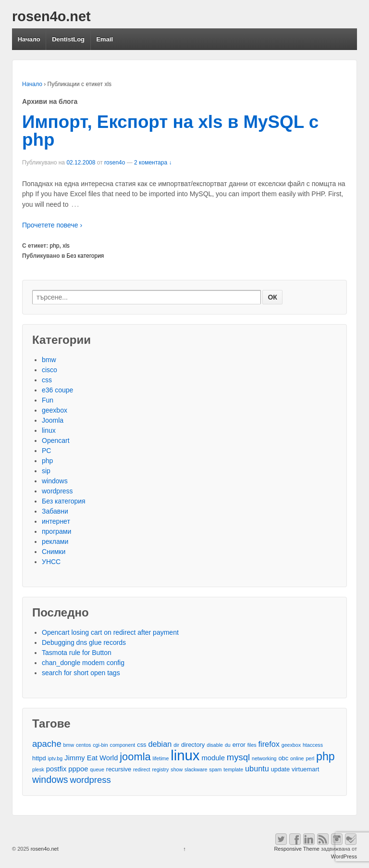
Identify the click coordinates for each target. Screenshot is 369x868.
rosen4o (115, 163)
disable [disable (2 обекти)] (215, 745)
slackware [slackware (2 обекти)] (196, 769)
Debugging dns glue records (84, 642)
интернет (56, 521)
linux (49, 430)
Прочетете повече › (52, 225)
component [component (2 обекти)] (123, 745)
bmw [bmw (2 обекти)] (69, 745)
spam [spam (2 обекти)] (215, 769)
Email (105, 39)
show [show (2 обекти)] (177, 769)
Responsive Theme (297, 849)
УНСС (51, 562)
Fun (48, 400)
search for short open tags (81, 673)
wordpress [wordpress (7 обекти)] (90, 780)
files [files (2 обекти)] (252, 745)
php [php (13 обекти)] (326, 757)
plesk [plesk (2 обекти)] (38, 769)
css (47, 380)
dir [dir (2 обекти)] (176, 745)
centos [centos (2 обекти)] (83, 745)
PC (46, 451)
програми (56, 531)
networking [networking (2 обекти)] (264, 758)
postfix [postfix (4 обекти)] (56, 769)
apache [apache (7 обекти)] (47, 744)
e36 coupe (57, 390)
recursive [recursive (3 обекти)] (119, 769)
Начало (29, 39)
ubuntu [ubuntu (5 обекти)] (257, 768)
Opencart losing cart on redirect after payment (110, 632)
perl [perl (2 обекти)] (310, 758)
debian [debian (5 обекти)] (160, 744)
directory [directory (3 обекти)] (193, 745)
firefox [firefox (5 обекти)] (269, 744)
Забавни (55, 511)
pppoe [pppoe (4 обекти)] (78, 769)
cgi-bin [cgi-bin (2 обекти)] (100, 745)
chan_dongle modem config (83, 663)
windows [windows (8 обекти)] (50, 780)
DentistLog (68, 39)
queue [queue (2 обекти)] (97, 769)
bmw (49, 360)
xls (66, 246)
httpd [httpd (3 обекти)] (39, 758)
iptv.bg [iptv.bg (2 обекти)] (55, 758)
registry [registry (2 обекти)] (160, 769)
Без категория (86, 256)
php (55, 246)
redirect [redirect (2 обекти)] (142, 769)
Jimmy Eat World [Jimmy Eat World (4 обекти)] (91, 758)
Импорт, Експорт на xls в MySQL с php (170, 131)
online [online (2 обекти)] (297, 758)
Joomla (53, 420)
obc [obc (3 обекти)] (283, 758)
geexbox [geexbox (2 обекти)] (291, 745)
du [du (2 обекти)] (228, 745)
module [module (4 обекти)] (213, 758)
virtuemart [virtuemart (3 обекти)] (305, 769)
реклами (55, 541)
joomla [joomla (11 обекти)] (135, 757)
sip (46, 471)
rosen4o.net (51, 16)
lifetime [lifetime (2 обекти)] (161, 758)
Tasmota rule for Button (77, 653)
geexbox (55, 410)
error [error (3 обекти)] (239, 745)
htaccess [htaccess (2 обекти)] (313, 745)
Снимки (54, 552)
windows (55, 481)
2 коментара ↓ (153, 163)
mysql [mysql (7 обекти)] (238, 757)
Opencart (56, 440)
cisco (49, 370)
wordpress (57, 491)
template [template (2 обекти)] (233, 769)
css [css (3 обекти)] (141, 745)
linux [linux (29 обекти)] (185, 755)
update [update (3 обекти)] (280, 769)
